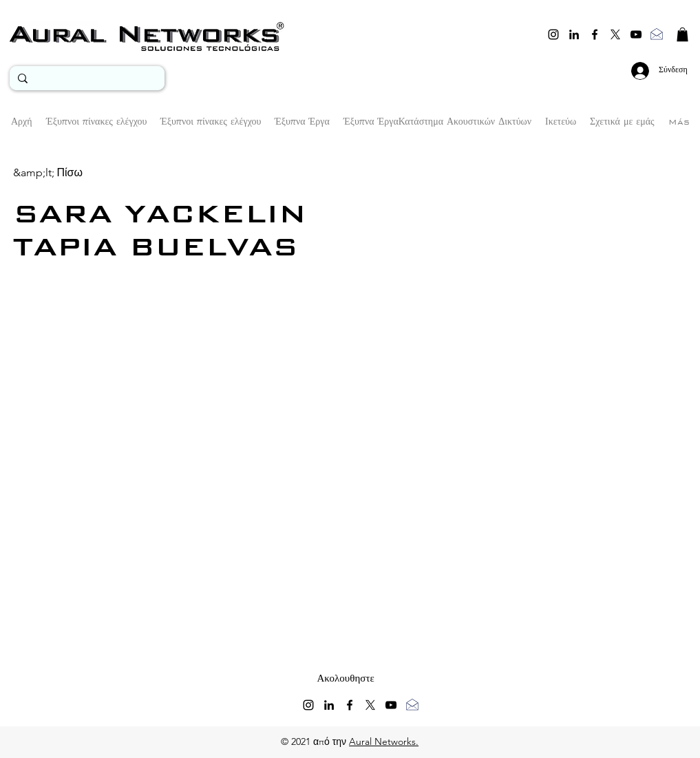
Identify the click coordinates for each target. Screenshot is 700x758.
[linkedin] (574, 34)
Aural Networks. (384, 741)
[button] (682, 34)
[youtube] (636, 34)
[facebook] (595, 34)
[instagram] (553, 34)
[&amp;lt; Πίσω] (48, 172)
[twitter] (615, 34)
